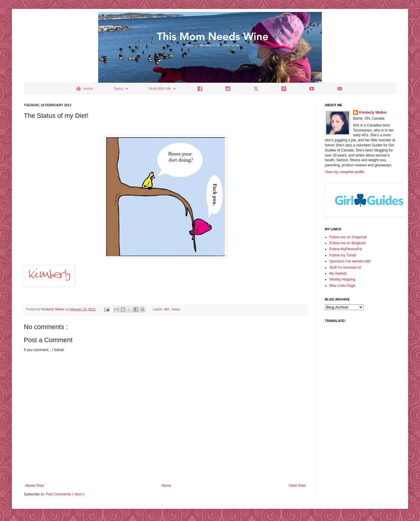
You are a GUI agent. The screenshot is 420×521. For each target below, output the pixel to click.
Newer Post (35, 486)
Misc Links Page (342, 286)
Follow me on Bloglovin (348, 243)
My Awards (338, 273)
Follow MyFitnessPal (346, 249)
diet (167, 309)
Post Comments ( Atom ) (65, 494)
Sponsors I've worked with (350, 261)
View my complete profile (345, 172)
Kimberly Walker (373, 112)
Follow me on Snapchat (348, 237)
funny (176, 309)
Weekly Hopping (342, 279)
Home (166, 486)
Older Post (297, 486)
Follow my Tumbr (343, 255)
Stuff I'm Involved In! (345, 267)
